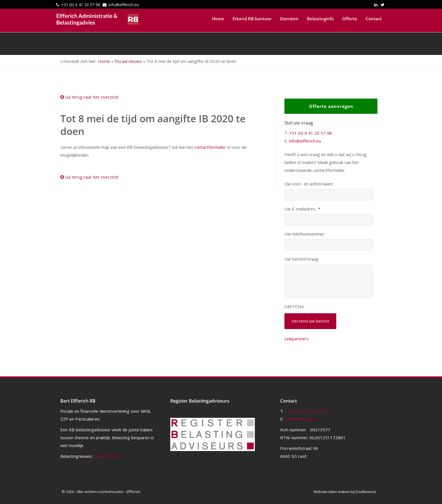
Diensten (289, 19)
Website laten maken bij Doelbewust (345, 492)
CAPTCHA (294, 307)
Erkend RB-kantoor (252, 19)
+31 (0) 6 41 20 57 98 (81, 5)
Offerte (350, 19)
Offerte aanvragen (331, 106)
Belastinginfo (320, 19)
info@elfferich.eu (124, 5)
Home (218, 19)
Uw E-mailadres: (302, 209)
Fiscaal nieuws (128, 61)
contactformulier (210, 147)
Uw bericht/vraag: (302, 259)
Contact (374, 19)
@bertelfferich (108, 456)
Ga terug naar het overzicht (89, 97)
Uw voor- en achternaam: (309, 184)
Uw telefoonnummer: (305, 234)
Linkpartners (297, 339)
